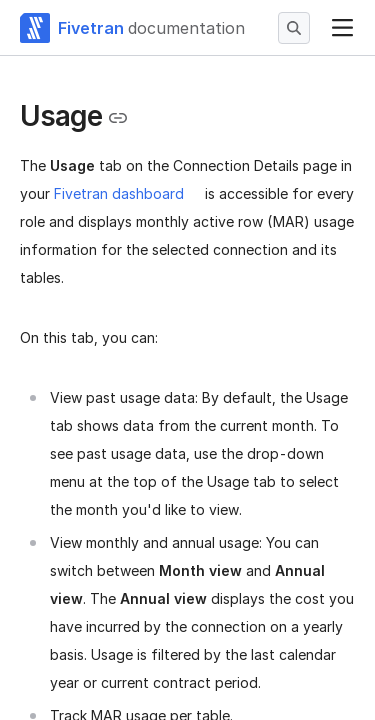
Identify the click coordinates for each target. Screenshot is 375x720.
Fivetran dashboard (119, 193)
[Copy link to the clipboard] (118, 118)
